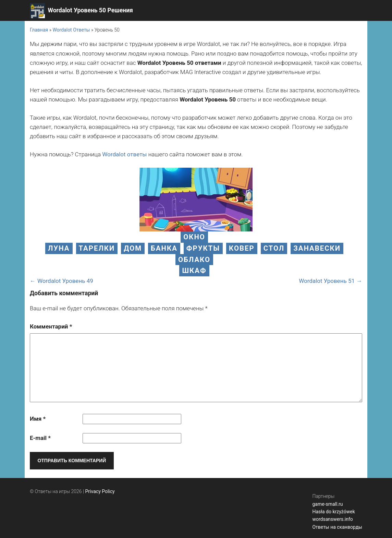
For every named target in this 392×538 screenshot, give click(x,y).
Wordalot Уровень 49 (65, 281)
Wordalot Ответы (71, 30)
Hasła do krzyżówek (333, 512)
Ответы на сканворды (337, 527)
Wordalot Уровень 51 (327, 281)
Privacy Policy (100, 491)
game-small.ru (327, 504)
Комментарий (51, 326)
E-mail (40, 438)
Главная (39, 30)
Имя (38, 419)
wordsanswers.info (332, 519)
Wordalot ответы (124, 154)
